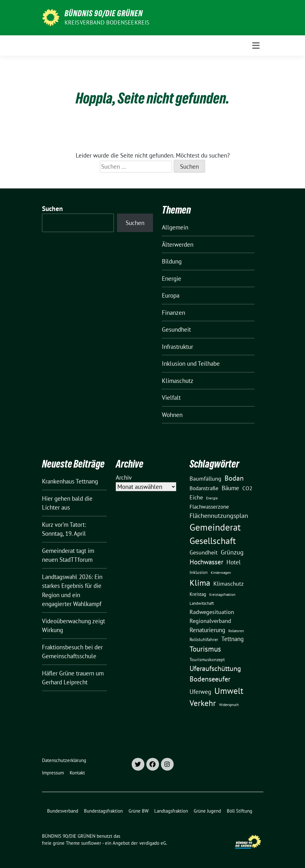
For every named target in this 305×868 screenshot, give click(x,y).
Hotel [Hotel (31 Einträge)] (234, 562)
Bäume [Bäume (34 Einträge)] (230, 488)
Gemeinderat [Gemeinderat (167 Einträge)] (215, 527)
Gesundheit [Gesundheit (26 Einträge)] (204, 552)
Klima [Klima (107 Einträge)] (200, 582)
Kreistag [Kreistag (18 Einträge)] (198, 594)
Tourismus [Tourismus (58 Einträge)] (205, 649)
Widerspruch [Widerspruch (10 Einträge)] (229, 705)
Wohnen (172, 415)
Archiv (124, 477)
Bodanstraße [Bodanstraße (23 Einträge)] (204, 488)
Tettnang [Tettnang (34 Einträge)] (232, 639)
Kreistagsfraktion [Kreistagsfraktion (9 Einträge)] (222, 594)
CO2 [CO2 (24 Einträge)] (247, 488)
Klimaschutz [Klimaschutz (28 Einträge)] (229, 584)
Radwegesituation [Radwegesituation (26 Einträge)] (212, 612)
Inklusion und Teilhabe (191, 363)
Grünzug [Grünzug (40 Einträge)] (232, 552)
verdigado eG (153, 843)
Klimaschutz (178, 381)
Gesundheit (176, 329)
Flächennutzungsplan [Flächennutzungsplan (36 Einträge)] (219, 515)
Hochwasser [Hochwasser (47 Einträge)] (206, 562)
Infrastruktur (177, 347)
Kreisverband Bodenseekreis (107, 22)
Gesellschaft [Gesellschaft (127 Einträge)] (213, 541)
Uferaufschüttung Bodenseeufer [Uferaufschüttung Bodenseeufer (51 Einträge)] (215, 674)
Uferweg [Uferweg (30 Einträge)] (200, 692)
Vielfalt (171, 398)
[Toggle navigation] (256, 46)
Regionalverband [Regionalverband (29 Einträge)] (210, 621)
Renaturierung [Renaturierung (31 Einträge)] (207, 630)
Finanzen (173, 313)
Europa (171, 295)
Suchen (52, 209)
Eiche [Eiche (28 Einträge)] (196, 497)
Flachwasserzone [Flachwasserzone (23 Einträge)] (209, 507)
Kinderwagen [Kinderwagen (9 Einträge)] (221, 572)
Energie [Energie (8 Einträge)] (212, 498)
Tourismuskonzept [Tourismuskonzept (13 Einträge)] (207, 660)
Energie (172, 279)
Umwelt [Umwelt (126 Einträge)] (229, 691)
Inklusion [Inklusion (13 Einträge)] (199, 572)
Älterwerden (178, 244)
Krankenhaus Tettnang (70, 481)
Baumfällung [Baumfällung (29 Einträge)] (205, 478)
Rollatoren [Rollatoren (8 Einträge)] (236, 631)
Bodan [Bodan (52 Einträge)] (234, 478)
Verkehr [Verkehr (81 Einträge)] (203, 703)
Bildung (172, 261)
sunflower (91, 843)
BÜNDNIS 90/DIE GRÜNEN (104, 13)
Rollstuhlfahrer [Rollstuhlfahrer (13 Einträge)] (204, 639)
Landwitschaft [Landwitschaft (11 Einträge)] (202, 603)
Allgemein (175, 227)
